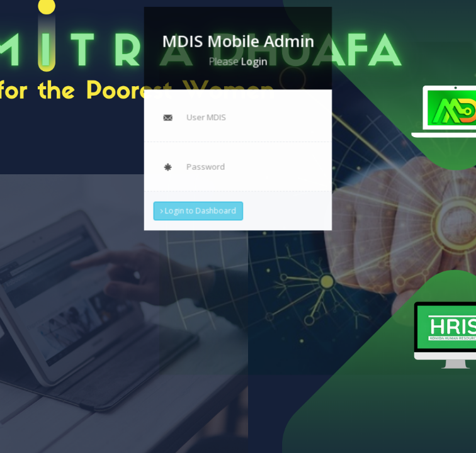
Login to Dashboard (199, 210)
